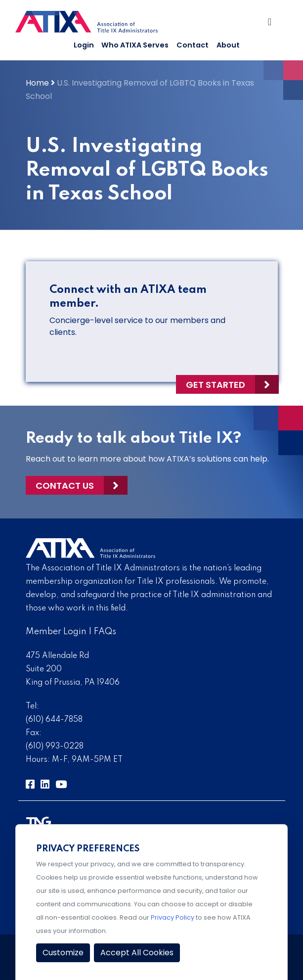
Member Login (56, 632)
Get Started (216, 385)
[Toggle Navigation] (272, 24)
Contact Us (65, 486)
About (228, 45)
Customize (63, 953)
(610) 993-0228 (55, 747)
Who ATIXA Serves (135, 45)
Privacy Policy (173, 917)
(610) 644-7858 (54, 720)
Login (84, 45)
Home (37, 83)
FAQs (105, 632)
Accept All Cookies (137, 953)
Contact (193, 45)
